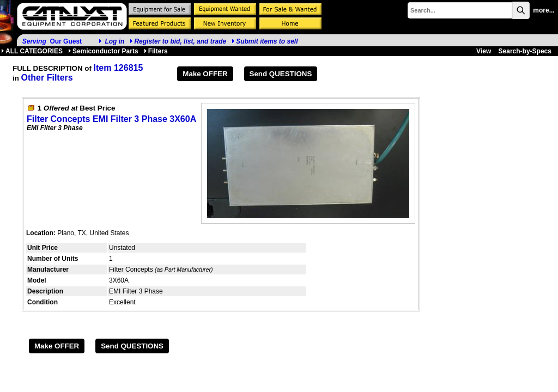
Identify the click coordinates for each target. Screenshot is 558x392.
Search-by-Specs (525, 51)
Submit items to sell (265, 41)
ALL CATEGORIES (32, 51)
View (484, 51)
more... (544, 10)
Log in (114, 41)
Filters (156, 51)
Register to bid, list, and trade (180, 41)
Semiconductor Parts (103, 51)
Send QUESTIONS (281, 74)
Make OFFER (205, 74)
